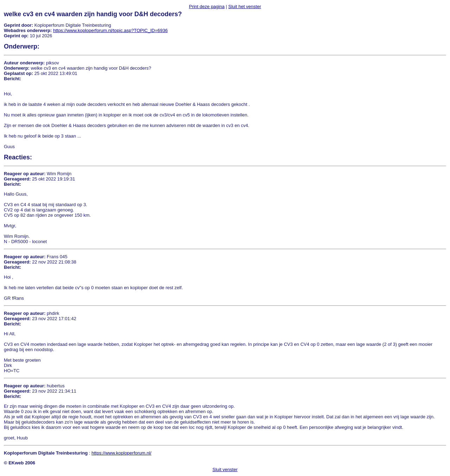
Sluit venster (225, 469)
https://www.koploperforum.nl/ (121, 453)
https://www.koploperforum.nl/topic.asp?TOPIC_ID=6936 (110, 30)
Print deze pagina (207, 7)
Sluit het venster (245, 7)
